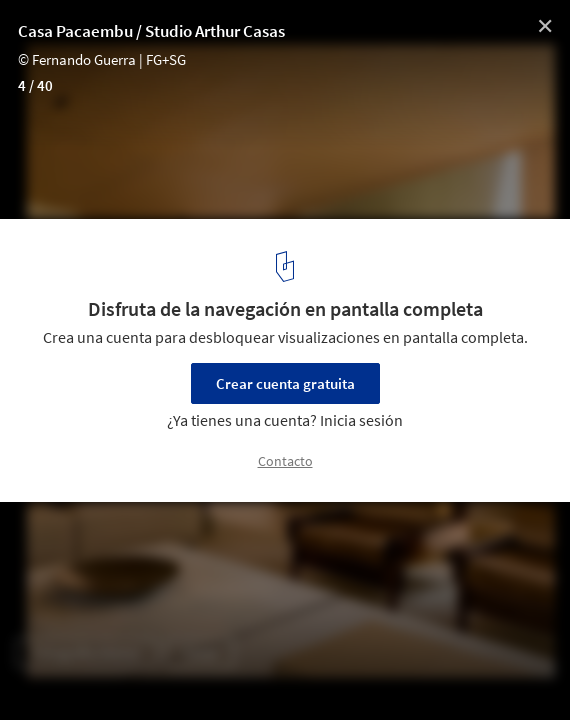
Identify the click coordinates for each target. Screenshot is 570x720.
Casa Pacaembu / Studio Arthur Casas (151, 31)
